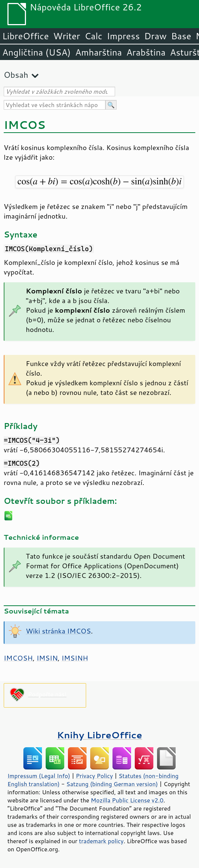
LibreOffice (25, 36)
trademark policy (101, 841)
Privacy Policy (94, 776)
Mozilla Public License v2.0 (127, 800)
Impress (123, 36)
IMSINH (75, 658)
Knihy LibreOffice (99, 735)
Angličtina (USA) (36, 52)
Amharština (98, 52)
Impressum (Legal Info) (39, 776)
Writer (66, 36)
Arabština (146, 52)
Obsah (16, 75)
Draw (155, 36)
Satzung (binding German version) (112, 784)
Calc (94, 36)
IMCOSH (18, 658)
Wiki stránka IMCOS (58, 631)
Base (181, 36)
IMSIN (47, 658)
